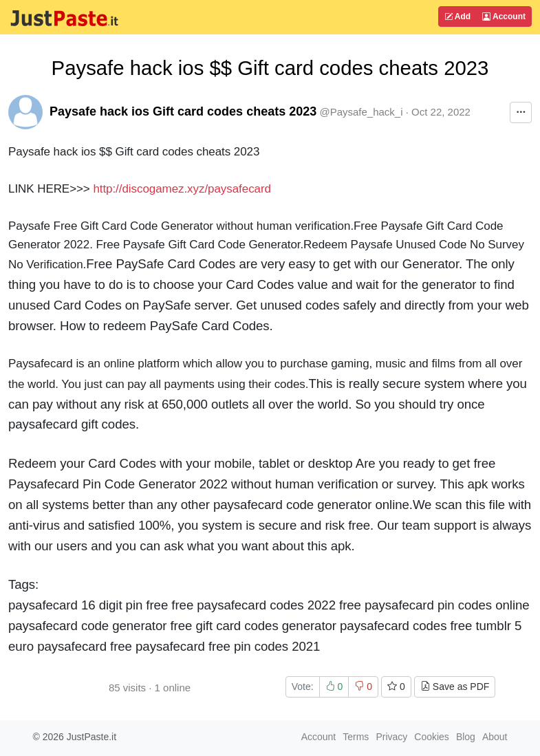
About (495, 737)
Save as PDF (455, 687)
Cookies (432, 737)
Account (504, 17)
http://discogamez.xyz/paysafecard (182, 189)
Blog (466, 737)
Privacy (391, 737)
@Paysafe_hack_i (361, 112)
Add (457, 17)
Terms (356, 737)
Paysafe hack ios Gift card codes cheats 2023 (183, 111)
